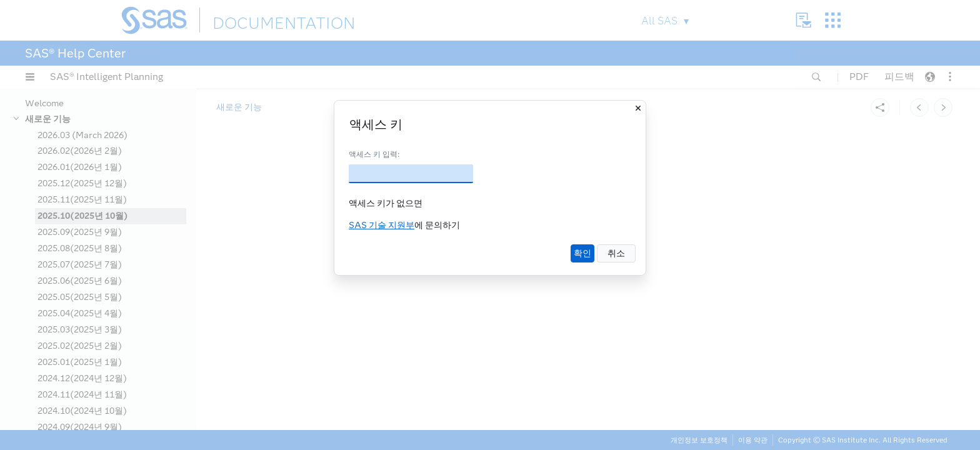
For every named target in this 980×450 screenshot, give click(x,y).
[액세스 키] (411, 174)
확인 (582, 253)
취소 (616, 253)
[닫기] (638, 108)
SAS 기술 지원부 (382, 225)
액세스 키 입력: (374, 154)
